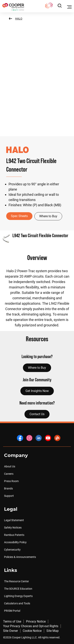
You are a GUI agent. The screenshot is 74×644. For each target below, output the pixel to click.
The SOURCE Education (18, 589)
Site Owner (10, 631)
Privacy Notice (36, 621)
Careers (9, 474)
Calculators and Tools (17, 603)
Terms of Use (12, 621)
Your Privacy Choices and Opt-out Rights (31, 626)
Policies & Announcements (20, 557)
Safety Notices (13, 528)
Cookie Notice (32, 631)
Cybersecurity (12, 550)
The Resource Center (17, 581)
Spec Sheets (19, 216)
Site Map (53, 631)
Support (9, 496)
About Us (10, 466)
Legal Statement (14, 520)
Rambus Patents (14, 535)
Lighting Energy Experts (18, 596)
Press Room (11, 481)
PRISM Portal (12, 611)
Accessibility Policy (15, 542)
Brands (8, 488)
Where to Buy (48, 216)
